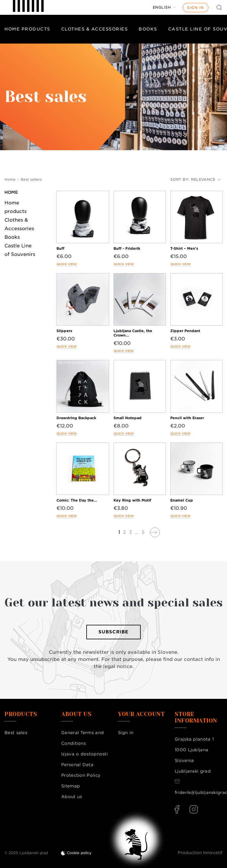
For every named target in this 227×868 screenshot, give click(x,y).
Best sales (16, 733)
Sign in (196, 8)
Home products (27, 29)
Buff (60, 248)
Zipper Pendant (185, 331)
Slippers (64, 331)
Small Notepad (128, 418)
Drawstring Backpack (76, 418)
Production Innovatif (200, 853)
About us (72, 797)
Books (148, 29)
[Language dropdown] (164, 7)
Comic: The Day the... (77, 500)
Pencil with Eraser (187, 418)
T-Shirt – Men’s (184, 248)
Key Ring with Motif (132, 500)
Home (11, 192)
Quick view (67, 264)
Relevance (206, 179)
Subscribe (113, 632)
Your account (141, 714)
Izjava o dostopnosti (85, 754)
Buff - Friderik (127, 248)
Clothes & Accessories (95, 29)
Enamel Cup (182, 500)
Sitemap (70, 786)
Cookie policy (79, 853)
